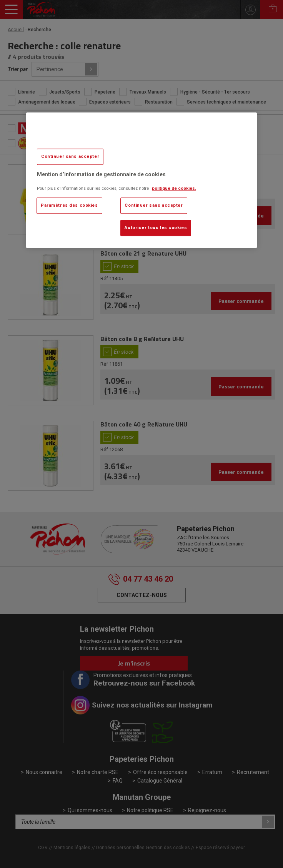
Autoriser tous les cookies (156, 227)
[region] (141, 180)
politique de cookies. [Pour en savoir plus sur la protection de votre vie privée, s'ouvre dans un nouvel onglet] (174, 188)
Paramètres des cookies (69, 205)
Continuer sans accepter (70, 157)
